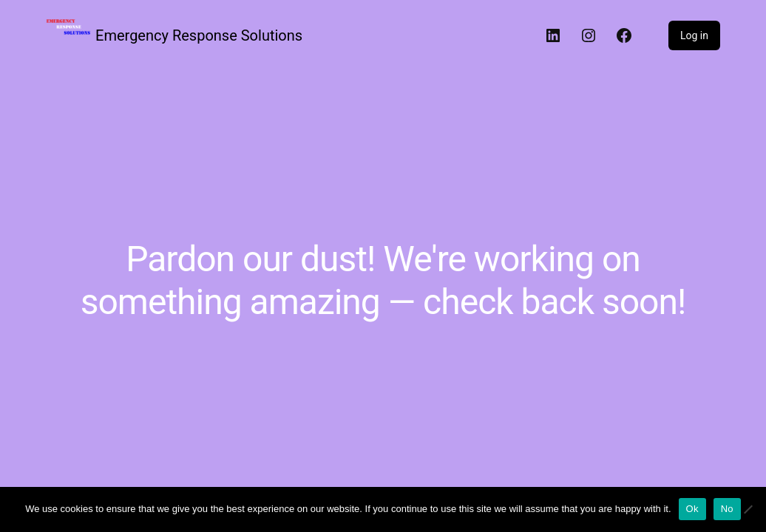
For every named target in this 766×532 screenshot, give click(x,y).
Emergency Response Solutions (199, 35)
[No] (748, 509)
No (727, 509)
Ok (692, 509)
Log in (694, 35)
